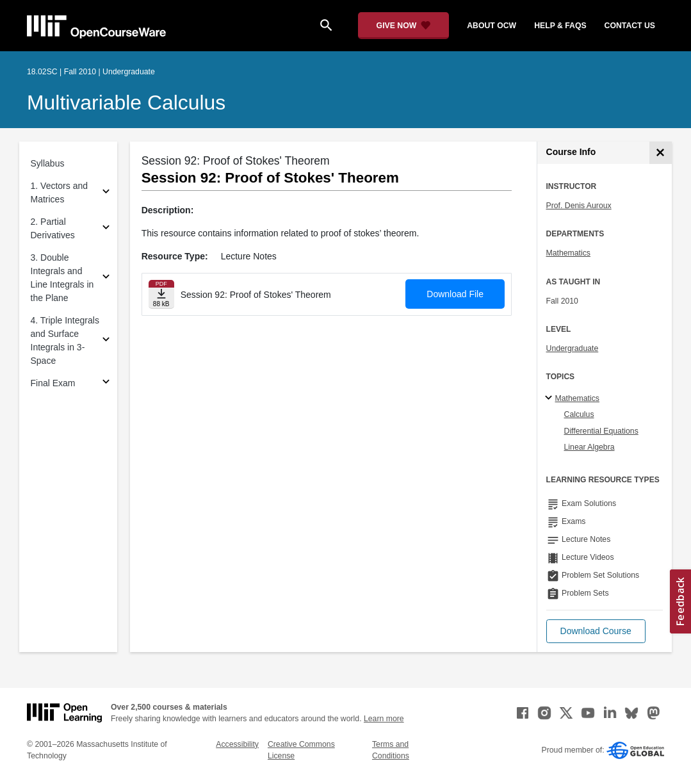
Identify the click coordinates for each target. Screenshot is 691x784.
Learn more (384, 719)
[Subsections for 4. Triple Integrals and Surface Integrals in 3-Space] (106, 341)
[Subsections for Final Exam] (106, 383)
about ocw (492, 26)
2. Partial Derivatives (53, 228)
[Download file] (161, 294)
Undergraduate (573, 348)
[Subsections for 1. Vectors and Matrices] (106, 193)
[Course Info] (661, 153)
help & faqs (560, 26)
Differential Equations (601, 431)
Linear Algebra (589, 447)
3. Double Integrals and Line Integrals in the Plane (62, 278)
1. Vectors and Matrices (60, 192)
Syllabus (48, 163)
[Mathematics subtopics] (550, 398)
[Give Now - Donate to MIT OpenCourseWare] (404, 26)
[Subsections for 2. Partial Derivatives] (106, 229)
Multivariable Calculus (126, 102)
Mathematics (568, 253)
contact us (630, 26)
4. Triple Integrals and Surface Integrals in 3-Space (65, 340)
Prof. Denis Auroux (579, 206)
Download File (455, 294)
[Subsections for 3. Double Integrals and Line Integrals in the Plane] (106, 278)
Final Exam (53, 383)
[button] (596, 631)
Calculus (579, 414)
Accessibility (237, 744)
